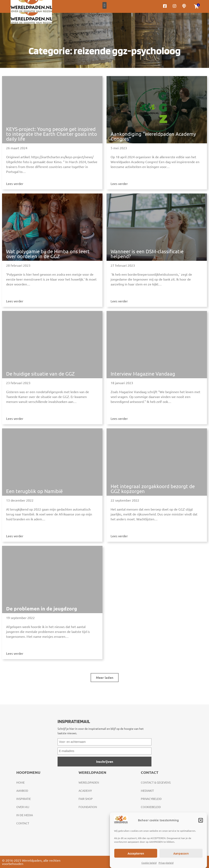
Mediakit (147, 791)
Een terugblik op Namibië (34, 491)
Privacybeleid (166, 863)
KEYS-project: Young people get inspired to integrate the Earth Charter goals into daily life (52, 134)
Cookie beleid (149, 863)
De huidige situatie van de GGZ (40, 374)
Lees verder (15, 184)
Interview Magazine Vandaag (143, 374)
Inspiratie (24, 799)
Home (21, 782)
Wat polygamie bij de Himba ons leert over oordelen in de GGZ (48, 254)
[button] (201, 820)
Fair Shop (86, 799)
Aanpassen (181, 853)
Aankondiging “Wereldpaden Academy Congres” (153, 136)
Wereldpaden (89, 782)
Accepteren (136, 853)
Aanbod (22, 791)
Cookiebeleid (151, 807)
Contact (23, 823)
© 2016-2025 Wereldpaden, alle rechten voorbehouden (31, 862)
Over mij (23, 807)
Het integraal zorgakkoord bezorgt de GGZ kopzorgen (153, 489)
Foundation (88, 807)
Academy (85, 791)
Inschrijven (105, 761)
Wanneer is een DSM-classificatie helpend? (147, 254)
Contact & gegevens (156, 782)
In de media (25, 815)
